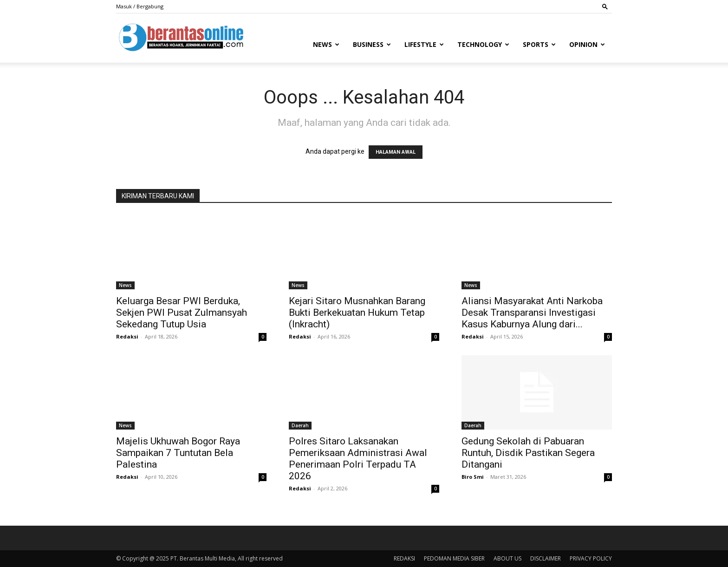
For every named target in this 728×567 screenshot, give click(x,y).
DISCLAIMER (546, 558)
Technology (483, 44)
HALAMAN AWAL (396, 152)
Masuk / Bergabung (140, 6)
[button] (605, 6)
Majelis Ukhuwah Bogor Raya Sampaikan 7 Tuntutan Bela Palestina (178, 453)
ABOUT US (507, 558)
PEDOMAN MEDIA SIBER (454, 558)
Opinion (587, 44)
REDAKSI (404, 558)
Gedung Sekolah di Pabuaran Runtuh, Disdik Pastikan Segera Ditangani (528, 453)
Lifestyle (424, 44)
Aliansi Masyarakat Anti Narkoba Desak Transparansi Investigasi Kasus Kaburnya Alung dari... (532, 313)
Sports (539, 44)
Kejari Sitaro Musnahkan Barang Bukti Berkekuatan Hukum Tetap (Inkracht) (357, 313)
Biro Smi (473, 477)
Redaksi (127, 336)
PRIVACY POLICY (591, 558)
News (326, 44)
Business (372, 44)
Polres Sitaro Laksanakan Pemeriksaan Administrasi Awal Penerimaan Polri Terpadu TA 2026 (358, 459)
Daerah (300, 425)
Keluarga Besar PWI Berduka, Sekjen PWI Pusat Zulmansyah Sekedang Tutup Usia (182, 313)
